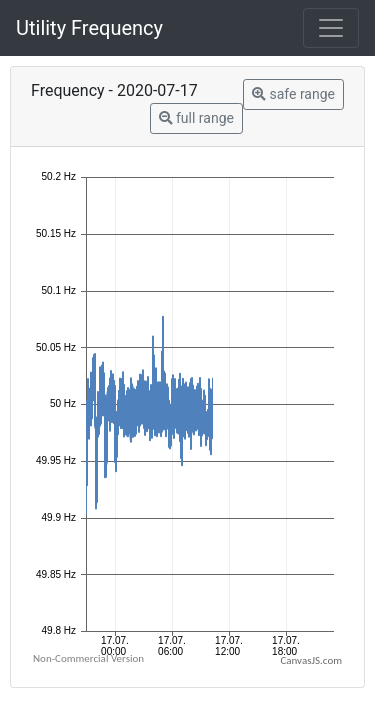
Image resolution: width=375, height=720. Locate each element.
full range (196, 118)
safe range (293, 94)
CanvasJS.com (311, 660)
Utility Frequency (89, 28)
